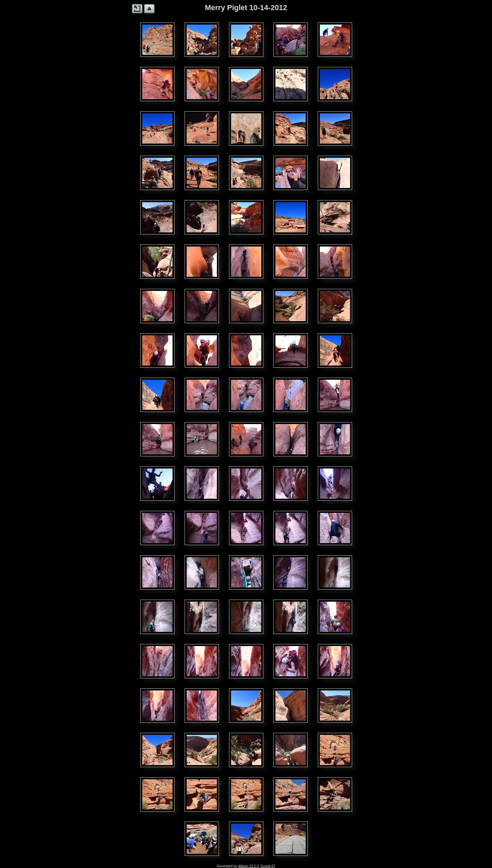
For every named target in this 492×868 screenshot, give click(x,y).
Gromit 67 (268, 866)
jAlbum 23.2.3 (248, 866)
